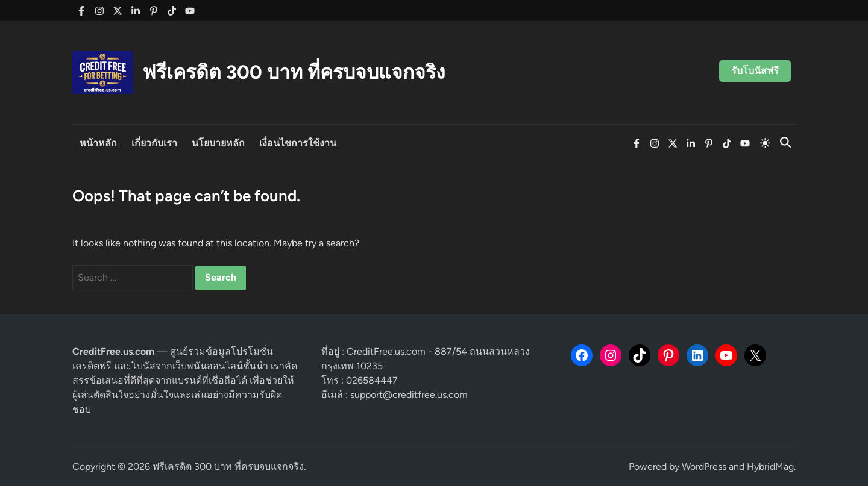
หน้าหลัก (98, 143)
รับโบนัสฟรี (755, 71)
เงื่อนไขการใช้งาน (298, 143)
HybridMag (770, 466)
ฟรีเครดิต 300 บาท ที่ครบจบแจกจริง (294, 72)
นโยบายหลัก (218, 143)
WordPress (704, 466)
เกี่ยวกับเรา (154, 143)
